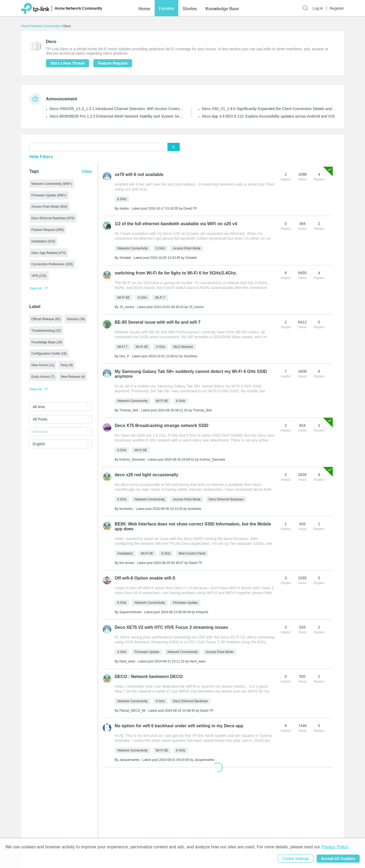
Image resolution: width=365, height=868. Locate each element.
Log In (318, 8)
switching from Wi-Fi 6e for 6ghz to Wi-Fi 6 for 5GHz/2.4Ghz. (176, 273)
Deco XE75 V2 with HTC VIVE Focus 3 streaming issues (171, 627)
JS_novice (127, 307)
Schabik (125, 258)
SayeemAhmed (130, 612)
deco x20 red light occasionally (146, 475)
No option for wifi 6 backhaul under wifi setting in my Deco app (179, 726)
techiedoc (126, 509)
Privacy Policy (335, 847)
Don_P (124, 356)
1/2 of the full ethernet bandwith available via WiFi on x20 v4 (176, 224)
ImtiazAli (202, 612)
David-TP (190, 209)
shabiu (124, 209)
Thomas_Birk (129, 410)
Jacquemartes (130, 760)
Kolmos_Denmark (132, 460)
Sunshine (190, 356)
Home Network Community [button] (78, 8)
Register (337, 8)
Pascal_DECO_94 (132, 711)
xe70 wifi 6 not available (139, 174)
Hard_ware (127, 661)
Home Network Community (40, 26)
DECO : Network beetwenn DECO (148, 677)
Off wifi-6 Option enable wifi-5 (145, 578)
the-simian (127, 563)
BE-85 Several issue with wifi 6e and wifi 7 (157, 322)
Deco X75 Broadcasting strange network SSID (162, 426)
